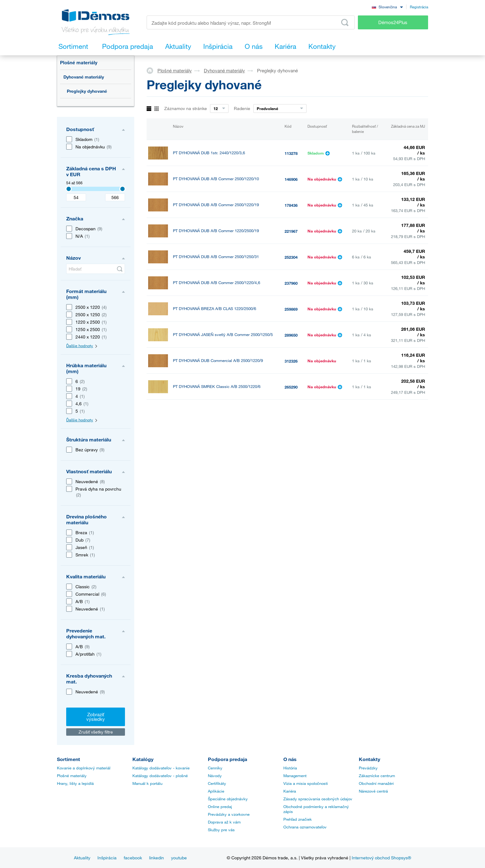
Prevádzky (368, 768)
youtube (179, 858)
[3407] (69, 189)
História (290, 768)
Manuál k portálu (147, 783)
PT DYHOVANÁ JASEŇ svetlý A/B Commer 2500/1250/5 (223, 335)
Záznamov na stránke (186, 108)
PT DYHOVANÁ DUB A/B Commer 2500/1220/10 (216, 179)
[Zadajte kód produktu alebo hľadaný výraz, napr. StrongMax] (251, 22)
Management (295, 776)
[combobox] (387, 7)
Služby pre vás (221, 830)
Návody (215, 776)
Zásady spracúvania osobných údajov (318, 799)
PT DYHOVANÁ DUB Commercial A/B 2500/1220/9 (218, 361)
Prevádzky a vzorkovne (229, 814)
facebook (133, 858)
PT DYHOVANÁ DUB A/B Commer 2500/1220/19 (216, 205)
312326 (291, 361)
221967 (291, 231)
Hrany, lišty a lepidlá (75, 783)
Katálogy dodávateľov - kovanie (161, 768)
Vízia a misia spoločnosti (306, 783)
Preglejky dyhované (87, 91)
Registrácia (419, 7)
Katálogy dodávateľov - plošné (160, 776)
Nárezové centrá (373, 791)
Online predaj (220, 806)
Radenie (242, 108)
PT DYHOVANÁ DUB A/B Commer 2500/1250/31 (216, 257)
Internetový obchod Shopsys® (381, 858)
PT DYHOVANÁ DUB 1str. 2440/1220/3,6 (209, 153)
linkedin (157, 858)
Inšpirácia (107, 858)
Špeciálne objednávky (228, 799)
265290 (291, 387)
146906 (291, 179)
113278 (291, 153)
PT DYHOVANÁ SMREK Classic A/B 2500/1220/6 (217, 387)
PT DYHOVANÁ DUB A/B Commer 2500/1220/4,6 (217, 283)
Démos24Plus (393, 22)
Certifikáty (217, 783)
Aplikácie (216, 791)
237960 (291, 283)
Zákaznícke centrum (377, 776)
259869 (291, 309)
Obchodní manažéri (376, 783)
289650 (291, 335)
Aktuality (82, 858)
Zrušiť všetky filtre (96, 732)
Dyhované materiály (84, 77)
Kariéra (290, 791)
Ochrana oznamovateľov (305, 827)
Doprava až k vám (224, 822)
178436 (291, 205)
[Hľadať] (96, 269)
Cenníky (215, 768)
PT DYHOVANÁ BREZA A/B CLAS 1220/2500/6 (215, 309)
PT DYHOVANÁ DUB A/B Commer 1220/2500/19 (216, 231)
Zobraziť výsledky (96, 717)
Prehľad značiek (298, 819)
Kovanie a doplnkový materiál (84, 768)
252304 (291, 257)
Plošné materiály (79, 62)
